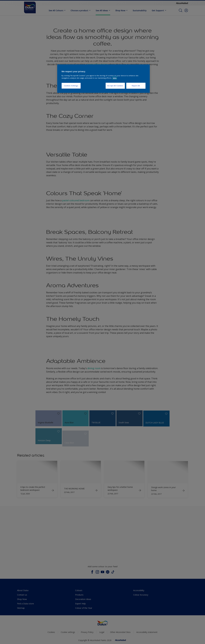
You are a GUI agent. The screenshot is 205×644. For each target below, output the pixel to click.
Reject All (136, 86)
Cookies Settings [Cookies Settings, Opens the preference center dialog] (71, 86)
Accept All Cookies (115, 86)
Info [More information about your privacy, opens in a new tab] (115, 78)
